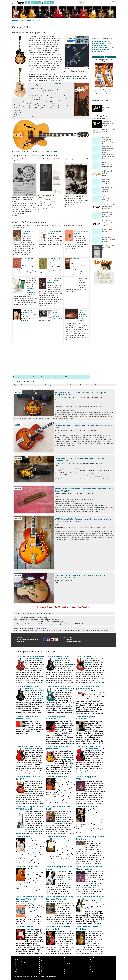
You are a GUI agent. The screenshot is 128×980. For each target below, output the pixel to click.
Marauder (63, 781)
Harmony (42, 968)
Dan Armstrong (20, 962)
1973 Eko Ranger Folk (27, 867)
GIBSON (15, 21)
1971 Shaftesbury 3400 (28, 686)
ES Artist (93, 933)
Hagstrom (43, 966)
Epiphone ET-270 (91, 663)
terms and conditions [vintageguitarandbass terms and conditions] (49, 977)
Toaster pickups (85, 771)
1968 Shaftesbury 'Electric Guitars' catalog (89, 868)
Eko (16, 964)
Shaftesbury (29, 689)
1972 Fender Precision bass (90, 897)
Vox (90, 968)
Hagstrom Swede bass (36, 659)
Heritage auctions (52, 151)
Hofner (42, 972)
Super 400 (61, 76)
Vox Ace (36, 853)
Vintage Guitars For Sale (73, 641)
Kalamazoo (68, 960)
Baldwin (17, 960)
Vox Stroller (32, 929)
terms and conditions (96, 385)
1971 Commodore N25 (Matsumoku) (57, 748)
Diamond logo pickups (28, 771)
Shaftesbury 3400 (61, 661)
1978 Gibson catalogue (83, 281)
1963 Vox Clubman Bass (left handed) (58, 928)
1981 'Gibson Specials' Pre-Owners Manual (30, 808)
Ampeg (17, 958)
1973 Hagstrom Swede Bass (30, 656)
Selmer (40, 751)
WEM (90, 970)
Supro (91, 966)
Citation (85, 76)
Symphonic (62, 871)
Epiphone (18, 966)
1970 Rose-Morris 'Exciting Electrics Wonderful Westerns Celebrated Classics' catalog (30, 900)
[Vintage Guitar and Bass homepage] (33, 2)
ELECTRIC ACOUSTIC (26, 21)
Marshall (67, 964)
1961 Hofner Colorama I (28, 746)
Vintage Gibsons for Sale (103, 43)
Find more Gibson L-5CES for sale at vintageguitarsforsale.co (64, 607)
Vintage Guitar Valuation (102, 49)
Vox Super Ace (33, 839)
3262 (96, 885)
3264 (100, 879)
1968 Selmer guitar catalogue (86, 718)
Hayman (42, 970)
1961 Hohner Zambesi (87, 807)
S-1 (38, 831)
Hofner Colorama (31, 749)
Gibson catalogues (51, 67)
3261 (82, 885)
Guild (41, 964)
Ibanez (66, 958)
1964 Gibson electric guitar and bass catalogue (29, 261)
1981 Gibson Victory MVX (59, 686)
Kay (65, 962)
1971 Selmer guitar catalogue (56, 718)
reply (45, 618)
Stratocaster (69, 707)
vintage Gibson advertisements (23, 161)
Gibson (34, 36)
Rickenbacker (69, 974)
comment (74, 377)
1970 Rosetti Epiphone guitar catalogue (88, 687)
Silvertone (92, 964)
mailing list (21, 641)
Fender (17, 968)
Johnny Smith (72, 76)
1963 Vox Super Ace (26, 837)
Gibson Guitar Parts (101, 45)
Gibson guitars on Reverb (103, 41)
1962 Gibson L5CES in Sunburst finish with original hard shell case (84, 519)
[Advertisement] (51, 358)
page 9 (25, 320)
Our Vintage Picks (100, 51)
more (73, 419)
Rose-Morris (38, 691)
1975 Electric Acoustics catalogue (54, 281)
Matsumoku (68, 665)
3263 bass (61, 821)
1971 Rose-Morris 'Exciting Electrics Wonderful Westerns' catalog (60, 899)
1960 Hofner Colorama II (88, 746)
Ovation (67, 970)
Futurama (18, 970)
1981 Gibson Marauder (58, 776)
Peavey (66, 972)
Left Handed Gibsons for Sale (104, 47)
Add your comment (48, 613)
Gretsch (42, 962)
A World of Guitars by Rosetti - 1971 (27, 718)
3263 (78, 887)
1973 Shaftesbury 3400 (58, 656)
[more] (14, 215)
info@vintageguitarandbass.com (28, 639)
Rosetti (102, 693)
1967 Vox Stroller (25, 927)
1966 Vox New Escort (57, 837)
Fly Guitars (68, 639)
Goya (41, 960)
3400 (38, 697)
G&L (16, 972)
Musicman (67, 968)
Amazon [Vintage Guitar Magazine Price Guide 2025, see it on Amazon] (109, 94)
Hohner (42, 974)
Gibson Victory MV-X (65, 689)
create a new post (98, 118)
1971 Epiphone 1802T (87, 656)
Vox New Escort (63, 839)
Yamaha (91, 972)
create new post (97, 103)
